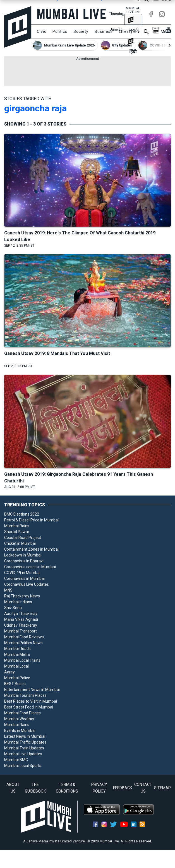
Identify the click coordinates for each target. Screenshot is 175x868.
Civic (42, 31)
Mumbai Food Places (22, 713)
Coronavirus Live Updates (27, 584)
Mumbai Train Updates (24, 748)
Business (104, 31)
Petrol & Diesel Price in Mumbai (31, 520)
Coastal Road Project (23, 538)
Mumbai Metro (17, 654)
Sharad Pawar (17, 532)
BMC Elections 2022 (22, 514)
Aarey (9, 672)
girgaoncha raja (35, 108)
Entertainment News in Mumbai (32, 690)
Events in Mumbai (20, 730)
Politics (60, 31)
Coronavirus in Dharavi (24, 561)
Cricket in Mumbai (20, 543)
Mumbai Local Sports (23, 766)
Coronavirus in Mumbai (24, 578)
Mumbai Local (16, 666)
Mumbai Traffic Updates (25, 742)
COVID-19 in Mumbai (22, 573)
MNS (8, 590)
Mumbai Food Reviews (24, 637)
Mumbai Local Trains (22, 660)
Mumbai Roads (17, 649)
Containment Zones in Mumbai (31, 549)
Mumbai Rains (17, 526)
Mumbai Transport (21, 631)
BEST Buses (15, 684)
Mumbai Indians (18, 602)
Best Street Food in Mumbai (29, 707)
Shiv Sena (13, 608)
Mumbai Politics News (23, 643)
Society (81, 31)
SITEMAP (162, 788)
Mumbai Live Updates (23, 754)
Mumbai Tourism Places (25, 695)
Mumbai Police (17, 678)
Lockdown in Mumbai (23, 555)
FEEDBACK (123, 788)
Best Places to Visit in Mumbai (31, 701)
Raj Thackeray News (22, 596)
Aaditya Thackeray (21, 614)
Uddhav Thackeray (21, 625)
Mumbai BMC (16, 760)
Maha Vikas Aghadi (21, 619)
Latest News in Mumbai (25, 736)
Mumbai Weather (19, 719)
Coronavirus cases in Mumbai (30, 567)
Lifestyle (128, 31)
